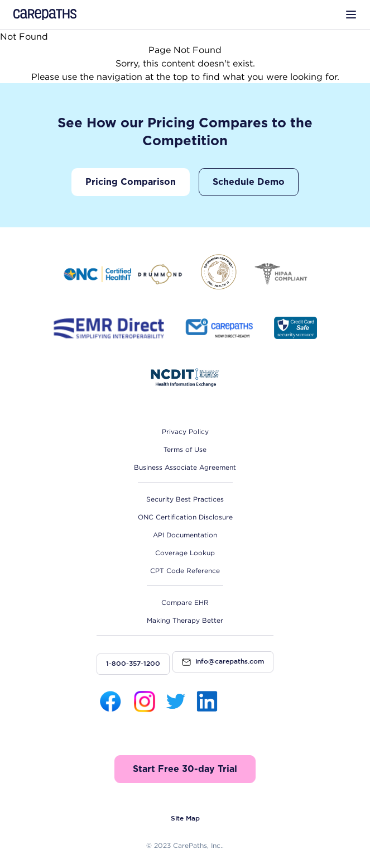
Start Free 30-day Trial (185, 769)
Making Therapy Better (185, 620)
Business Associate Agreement (185, 467)
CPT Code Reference (185, 571)
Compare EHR (185, 602)
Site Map (185, 819)
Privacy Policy (185, 431)
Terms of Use (185, 449)
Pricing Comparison (131, 182)
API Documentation (185, 535)
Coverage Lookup (185, 553)
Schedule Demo (249, 182)
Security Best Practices (185, 499)
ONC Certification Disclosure (185, 517)
